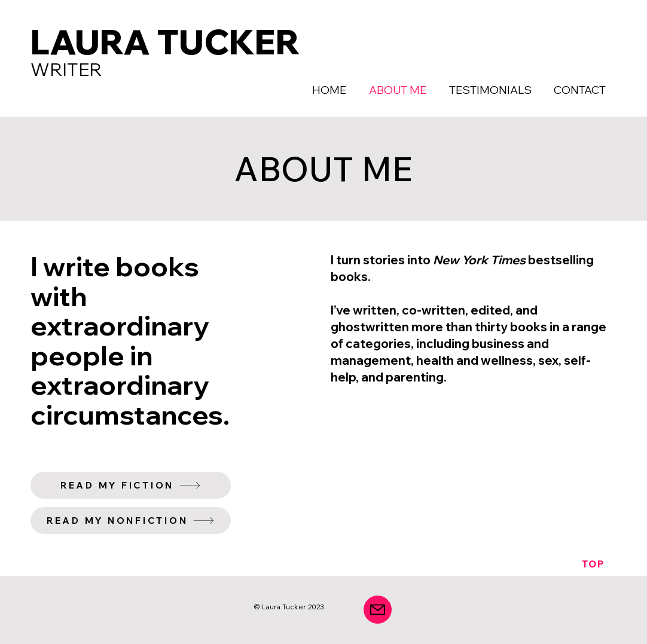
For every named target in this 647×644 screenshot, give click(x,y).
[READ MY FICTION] (131, 485)
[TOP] (593, 564)
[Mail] (378, 610)
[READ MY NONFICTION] (131, 521)
